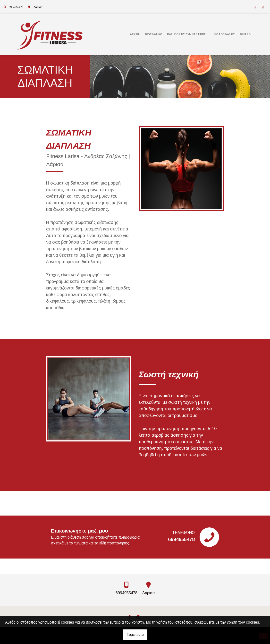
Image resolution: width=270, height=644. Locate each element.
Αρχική (135, 34)
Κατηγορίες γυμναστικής (187, 34)
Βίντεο (245, 34)
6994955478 (16, 7)
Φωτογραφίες (224, 34)
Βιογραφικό (154, 34)
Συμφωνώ (135, 635)
